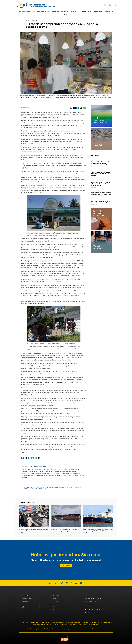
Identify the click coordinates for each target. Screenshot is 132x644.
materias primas (60, 474)
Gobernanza (98, 11)
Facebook (56, 604)
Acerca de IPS (27, 595)
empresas (74, 472)
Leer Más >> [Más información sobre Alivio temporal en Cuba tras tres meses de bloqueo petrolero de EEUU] (86, 533)
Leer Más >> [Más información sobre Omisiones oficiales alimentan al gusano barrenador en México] (94, 205)
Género (90, 11)
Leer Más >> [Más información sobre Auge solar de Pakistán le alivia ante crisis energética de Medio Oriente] (94, 177)
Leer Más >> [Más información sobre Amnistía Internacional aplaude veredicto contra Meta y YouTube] (94, 196)
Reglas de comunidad (60, 610)
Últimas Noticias (24, 11)
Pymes (41, 476)
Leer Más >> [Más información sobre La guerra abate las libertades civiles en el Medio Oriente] (22, 533)
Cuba (30, 472)
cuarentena (25, 472)
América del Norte (90, 601)
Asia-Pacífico (89, 604)
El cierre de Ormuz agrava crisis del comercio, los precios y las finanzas (64, 530)
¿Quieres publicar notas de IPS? (32, 607)
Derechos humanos (44, 11)
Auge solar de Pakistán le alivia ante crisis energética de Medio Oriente (101, 174)
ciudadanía (40, 470)
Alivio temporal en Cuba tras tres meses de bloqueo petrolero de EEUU (98, 530)
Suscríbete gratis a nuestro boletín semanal (66, 560)
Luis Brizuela (25, 108)
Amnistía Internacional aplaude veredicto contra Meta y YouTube (101, 193)
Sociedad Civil (71, 476)
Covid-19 (77, 470)
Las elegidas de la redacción (47, 474)
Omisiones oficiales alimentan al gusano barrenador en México (101, 202)
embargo (69, 472)
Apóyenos (25, 604)
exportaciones (26, 474)
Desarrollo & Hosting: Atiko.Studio (66, 636)
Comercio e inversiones (51, 470)
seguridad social (61, 476)
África (86, 595)
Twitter (56, 601)
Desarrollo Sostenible (60, 11)
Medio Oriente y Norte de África (95, 610)
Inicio (55, 598)
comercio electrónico (64, 470)
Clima (34, 11)
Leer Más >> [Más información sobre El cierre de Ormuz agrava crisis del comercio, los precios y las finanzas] (54, 533)
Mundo (87, 613)
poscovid (36, 476)
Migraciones (109, 11)
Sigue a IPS (57, 595)
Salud (66, 14)
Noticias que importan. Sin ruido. (66, 555)
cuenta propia (41, 472)
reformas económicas (50, 476)
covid (72, 470)
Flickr (55, 607)
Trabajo (77, 476)
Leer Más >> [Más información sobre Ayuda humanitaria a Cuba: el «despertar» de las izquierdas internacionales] (94, 187)
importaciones (35, 474)
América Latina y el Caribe (29, 470)
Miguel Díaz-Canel (71, 474)
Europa (87, 607)
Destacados (49, 472)
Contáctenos (26, 601)
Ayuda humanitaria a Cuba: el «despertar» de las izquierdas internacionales (100, 184)
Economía (33, 466)
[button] (115, 5)
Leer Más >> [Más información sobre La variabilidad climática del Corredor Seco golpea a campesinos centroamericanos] (94, 167)
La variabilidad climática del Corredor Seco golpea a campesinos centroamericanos (101, 163)
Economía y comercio (59, 472)
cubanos (35, 472)
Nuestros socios (27, 598)
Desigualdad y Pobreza (78, 11)
